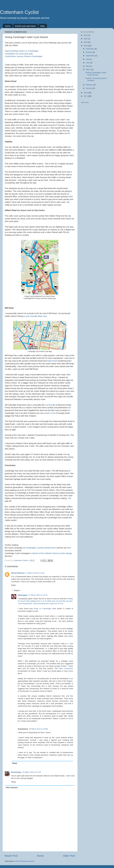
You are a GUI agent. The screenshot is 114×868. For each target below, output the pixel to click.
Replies (17, 590)
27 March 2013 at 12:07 (32, 772)
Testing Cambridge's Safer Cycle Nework (96, 74)
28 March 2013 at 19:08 (38, 729)
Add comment (12, 788)
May (88, 66)
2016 (86, 35)
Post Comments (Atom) (25, 861)
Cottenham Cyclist (19, 12)
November (90, 49)
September (90, 56)
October (89, 52)
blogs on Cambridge (43, 609)
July (88, 59)
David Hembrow (18, 573)
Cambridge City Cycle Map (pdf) (19, 54)
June (88, 63)
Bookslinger (16, 772)
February (90, 85)
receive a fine (50, 413)
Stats (42, 26)
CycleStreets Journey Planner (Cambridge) (24, 56)
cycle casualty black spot (36, 316)
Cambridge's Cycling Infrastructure (41, 548)
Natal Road (52, 361)
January (89, 88)
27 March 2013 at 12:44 (38, 595)
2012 (86, 93)
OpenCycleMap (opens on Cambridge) (22, 51)
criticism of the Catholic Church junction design (52, 553)
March (88, 70)
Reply (13, 585)
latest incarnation (66, 668)
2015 (86, 39)
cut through (50, 405)
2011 (86, 96)
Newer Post (11, 856)
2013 (86, 46)
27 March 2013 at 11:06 (35, 573)
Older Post (69, 856)
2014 (86, 42)
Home (8, 26)
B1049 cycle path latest (25, 26)
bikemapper (23, 595)
